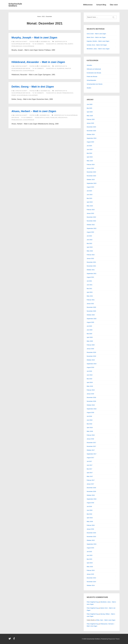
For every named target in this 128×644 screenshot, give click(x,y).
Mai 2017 (89, 469)
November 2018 (91, 401)
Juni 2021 (89, 285)
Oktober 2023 (91, 180)
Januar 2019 (90, 394)
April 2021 (90, 292)
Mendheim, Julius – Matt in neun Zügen (98, 49)
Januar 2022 (90, 258)
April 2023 (90, 202)
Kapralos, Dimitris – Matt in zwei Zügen (98, 41)
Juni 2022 (89, 240)
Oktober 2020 (91, 315)
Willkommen (88, 5)
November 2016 (91, 491)
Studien (89, 88)
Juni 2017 (89, 465)
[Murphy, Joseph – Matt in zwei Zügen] (44, 42)
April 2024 (90, 157)
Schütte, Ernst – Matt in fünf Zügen (97, 45)
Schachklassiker (91, 80)
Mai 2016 (89, 514)
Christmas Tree (62, 44)
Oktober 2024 (91, 134)
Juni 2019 (89, 375)
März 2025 (90, 116)
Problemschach (17, 46)
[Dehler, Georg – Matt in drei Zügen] (44, 91)
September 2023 (91, 183)
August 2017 (90, 458)
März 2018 (90, 431)
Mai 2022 (89, 243)
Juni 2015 (89, 555)
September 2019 (91, 364)
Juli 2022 (89, 236)
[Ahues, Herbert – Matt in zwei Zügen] (44, 115)
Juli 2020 (89, 326)
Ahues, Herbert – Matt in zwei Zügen (34, 111)
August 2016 (90, 503)
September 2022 (91, 228)
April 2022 (90, 247)
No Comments (39, 44)
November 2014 (91, 582)
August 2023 (90, 187)
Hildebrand (61, 68)
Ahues (47, 118)
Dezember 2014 (91, 578)
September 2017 (91, 454)
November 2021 (91, 266)
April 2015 (90, 563)
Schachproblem (29, 46)
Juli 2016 (89, 506)
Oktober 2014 (91, 585)
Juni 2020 (89, 330)
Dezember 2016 (91, 488)
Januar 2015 (90, 574)
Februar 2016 (91, 525)
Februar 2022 (91, 255)
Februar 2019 (91, 390)
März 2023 (90, 206)
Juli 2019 (89, 371)
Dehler (59, 93)
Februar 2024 (91, 165)
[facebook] (14, 639)
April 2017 (90, 473)
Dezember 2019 (91, 352)
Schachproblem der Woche (21, 44)
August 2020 (90, 322)
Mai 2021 (89, 289)
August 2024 (90, 142)
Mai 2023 (89, 198)
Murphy (70, 44)
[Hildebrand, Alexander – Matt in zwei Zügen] (44, 66)
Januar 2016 (90, 529)
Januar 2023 (90, 213)
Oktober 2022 (91, 225)
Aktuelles (89, 65)
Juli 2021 (89, 281)
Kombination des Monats (94, 73)
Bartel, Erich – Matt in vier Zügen (96, 37)
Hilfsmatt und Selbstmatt (94, 69)
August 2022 (90, 232)
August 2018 (90, 412)
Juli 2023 (89, 191)
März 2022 (90, 251)
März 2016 (90, 522)
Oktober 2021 (91, 270)
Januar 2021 (90, 304)
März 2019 (90, 386)
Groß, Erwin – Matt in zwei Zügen (96, 34)
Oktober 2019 (91, 360)
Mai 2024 (89, 153)
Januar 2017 (90, 484)
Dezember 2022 (91, 217)
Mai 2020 (89, 334)
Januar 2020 (90, 349)
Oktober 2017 (91, 450)
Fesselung (54, 118)
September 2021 (91, 274)
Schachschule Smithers (15, 5)
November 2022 (91, 221)
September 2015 (91, 544)
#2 (55, 44)
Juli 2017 (89, 461)
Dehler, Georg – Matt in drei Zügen (33, 87)
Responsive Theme (114, 639)
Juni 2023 (89, 195)
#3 (55, 93)
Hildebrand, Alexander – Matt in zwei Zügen (38, 62)
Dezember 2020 (91, 307)
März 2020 (90, 341)
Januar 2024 (90, 168)
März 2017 (90, 476)
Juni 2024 (89, 149)
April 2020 (90, 337)
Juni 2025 (89, 104)
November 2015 (91, 537)
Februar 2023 (91, 210)
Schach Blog (101, 5)
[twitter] (10, 639)
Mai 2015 (89, 559)
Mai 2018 (89, 424)
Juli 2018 (89, 416)
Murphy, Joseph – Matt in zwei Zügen (34, 38)
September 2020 (91, 319)
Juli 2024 (89, 146)
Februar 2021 (91, 300)
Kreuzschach (63, 118)
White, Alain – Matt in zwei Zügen (106, 620)
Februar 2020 (91, 345)
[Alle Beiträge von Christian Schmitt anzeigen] (20, 42)
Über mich (114, 5)
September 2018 (91, 409)
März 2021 (90, 296)
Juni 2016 (89, 510)
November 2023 (91, 176)
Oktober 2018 (91, 405)
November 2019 (91, 356)
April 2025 (90, 112)
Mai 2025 (89, 108)
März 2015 (90, 567)
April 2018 (90, 428)
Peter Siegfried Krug (93, 602)
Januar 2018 (90, 439)
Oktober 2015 (91, 540)
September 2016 (91, 499)
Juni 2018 (89, 420)
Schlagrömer (33, 95)
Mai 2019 (89, 379)
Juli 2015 (89, 552)
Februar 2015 (91, 570)
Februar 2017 (91, 480)
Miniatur (68, 68)
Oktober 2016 (91, 495)
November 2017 (91, 446)
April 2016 (90, 518)
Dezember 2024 (91, 127)
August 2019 (90, 367)
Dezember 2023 (91, 172)
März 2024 (90, 161)
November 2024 (91, 131)
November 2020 (91, 311)
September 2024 (91, 138)
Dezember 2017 (91, 443)
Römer (14, 95)
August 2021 (90, 277)
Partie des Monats (92, 77)
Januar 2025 (90, 123)
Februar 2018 (91, 435)
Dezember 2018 (91, 397)
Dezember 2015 (91, 533)
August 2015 (90, 548)
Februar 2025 (91, 119)
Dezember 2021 (91, 262)
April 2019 (90, 382)
